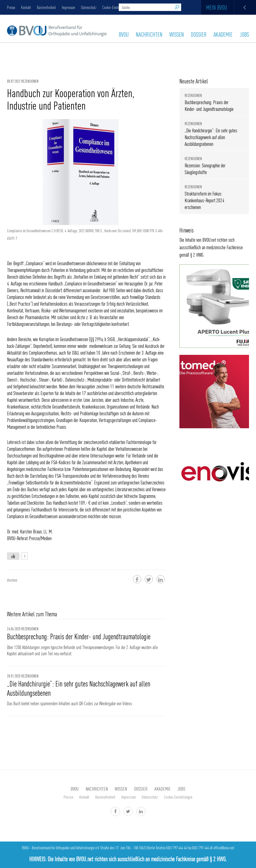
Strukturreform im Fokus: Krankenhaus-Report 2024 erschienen (204, 200)
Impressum (68, 7)
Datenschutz (89, 7)
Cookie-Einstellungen (116, 7)
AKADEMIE (223, 34)
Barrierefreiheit (46, 7)
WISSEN (177, 34)
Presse (11, 7)
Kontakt (26, 7)
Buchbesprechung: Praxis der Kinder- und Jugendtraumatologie (79, 636)
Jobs (244, 34)
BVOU (124, 34)
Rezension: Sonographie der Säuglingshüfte (205, 169)
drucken (12, 580)
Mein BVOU (231, 7)
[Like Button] (13, 556)
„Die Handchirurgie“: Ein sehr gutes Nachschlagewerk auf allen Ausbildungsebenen (79, 688)
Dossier (199, 34)
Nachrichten (149, 34)
